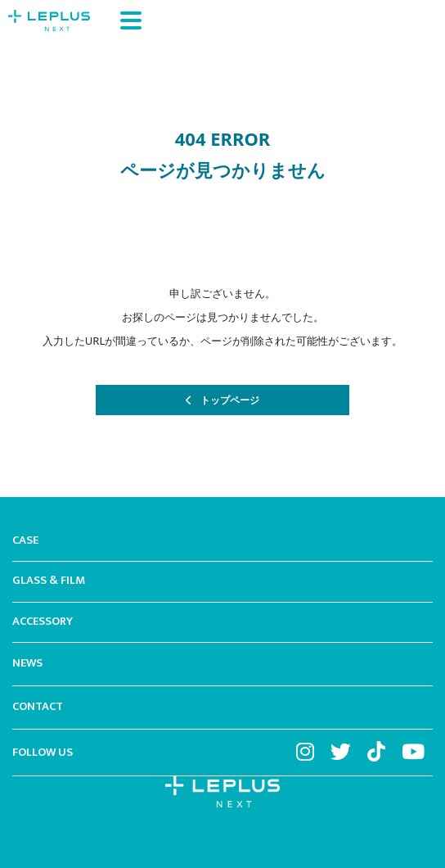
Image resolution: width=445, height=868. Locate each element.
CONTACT (38, 708)
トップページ (230, 400)
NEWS (27, 664)
